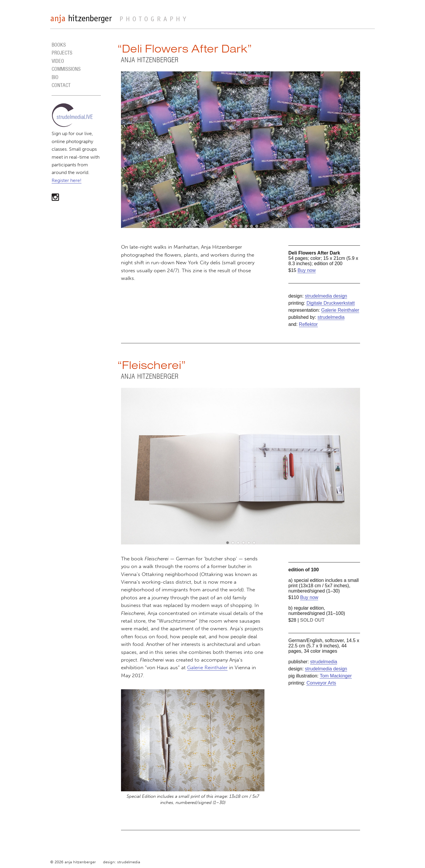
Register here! (67, 180)
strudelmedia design (326, 296)
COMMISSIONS (66, 69)
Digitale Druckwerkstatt (331, 303)
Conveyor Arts (321, 683)
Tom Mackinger (336, 676)
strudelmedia (331, 317)
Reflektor (308, 324)
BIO (55, 77)
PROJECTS (62, 53)
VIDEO (58, 61)
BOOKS (59, 45)
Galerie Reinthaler (340, 310)
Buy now (307, 270)
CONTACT (61, 85)
